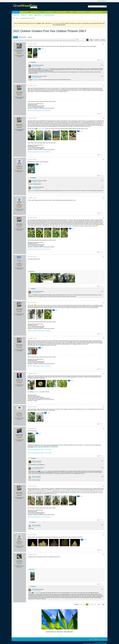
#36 (103, 218)
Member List (24, 15)
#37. (102, 291)
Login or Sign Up (102, 1)
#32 (103, 86)
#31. (102, 65)
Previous (77, 604)
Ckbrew (34, 461)
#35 (103, 198)
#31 (103, 44)
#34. (102, 181)
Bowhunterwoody (19, 50)
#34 (103, 159)
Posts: (18, 56)
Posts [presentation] (16, 37)
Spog (19, 166)
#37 (103, 257)
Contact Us (97, 639)
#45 (103, 555)
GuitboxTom (19, 380)
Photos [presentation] (30, 37)
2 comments (33, 62)
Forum (17, 18)
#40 (103, 374)
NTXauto (19, 413)
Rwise (34, 477)
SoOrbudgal (35, 65)
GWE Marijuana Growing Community (27, 18)
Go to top (103, 639)
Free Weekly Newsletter (49, 15)
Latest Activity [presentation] (23, 37)
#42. (102, 461)
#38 (103, 303)
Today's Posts (16, 15)
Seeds (72, 12)
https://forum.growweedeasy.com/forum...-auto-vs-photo (40, 450)
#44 (103, 535)
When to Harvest (62, 12)
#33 (103, 118)
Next (103, 604)
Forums (15, 12)
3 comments (33, 458)
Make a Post (24, 12)
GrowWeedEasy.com (95, 12)
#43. (102, 525)
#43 (103, 486)
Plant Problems (48, 12)
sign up (53, 23)
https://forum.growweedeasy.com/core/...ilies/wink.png (39, 110)
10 (99, 604)
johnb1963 (19, 561)
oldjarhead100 (19, 435)
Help (91, 639)
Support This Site (38, 15)
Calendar (30, 15)
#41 (103, 407)
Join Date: (17, 55)
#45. (102, 589)
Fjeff (19, 263)
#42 (103, 429)
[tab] (16, 37)
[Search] (96, 6)
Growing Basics (36, 12)
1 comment (33, 289)
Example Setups (81, 12)
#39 (103, 338)
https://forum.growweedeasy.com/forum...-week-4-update (40, 453)
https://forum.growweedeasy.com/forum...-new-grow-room (46, 447)
